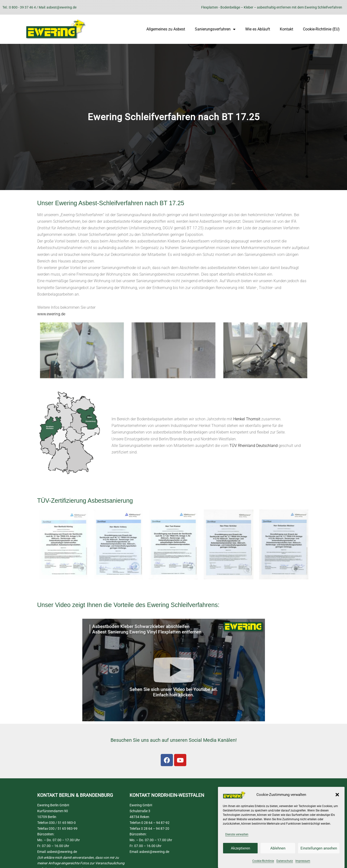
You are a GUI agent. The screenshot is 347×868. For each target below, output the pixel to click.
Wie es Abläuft (258, 29)
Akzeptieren (240, 848)
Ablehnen (278, 848)
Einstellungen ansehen (319, 848)
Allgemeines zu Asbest (166, 29)
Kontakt (286, 29)
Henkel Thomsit (247, 419)
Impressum (303, 861)
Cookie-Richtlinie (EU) (321, 29)
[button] (337, 795)
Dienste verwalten (237, 834)
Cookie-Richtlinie (263, 861)
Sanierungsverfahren (215, 29)
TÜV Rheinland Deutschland (253, 446)
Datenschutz (285, 861)
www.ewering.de (51, 314)
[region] (173, 117)
